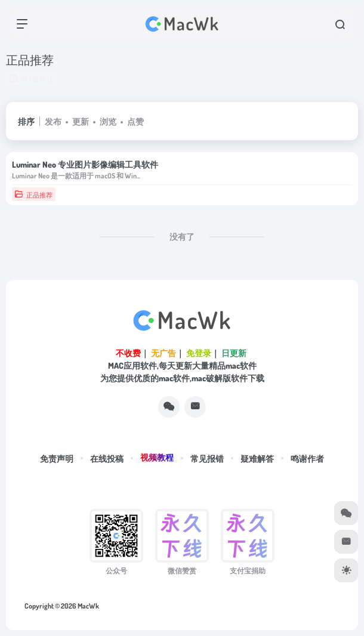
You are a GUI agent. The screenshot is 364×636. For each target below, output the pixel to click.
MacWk (88, 606)
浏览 (108, 121)
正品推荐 (33, 194)
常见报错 (207, 459)
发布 (53, 121)
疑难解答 (257, 459)
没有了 (182, 237)
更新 (81, 121)
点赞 (135, 121)
